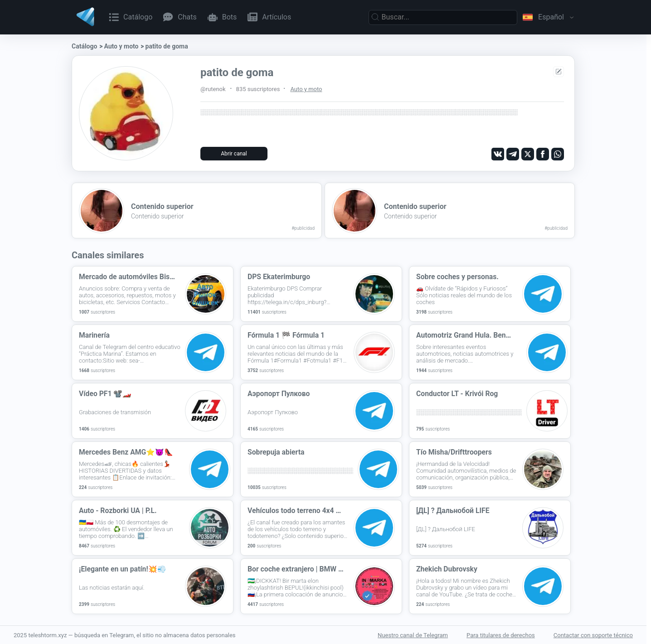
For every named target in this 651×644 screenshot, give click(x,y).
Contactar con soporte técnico (593, 635)
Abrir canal (234, 154)
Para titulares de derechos (501, 635)
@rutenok (213, 89)
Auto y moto (121, 46)
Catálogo (84, 46)
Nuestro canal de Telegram (413, 635)
